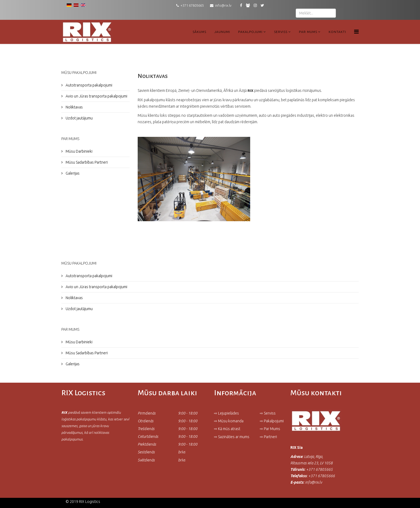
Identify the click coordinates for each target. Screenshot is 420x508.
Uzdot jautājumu (79, 118)
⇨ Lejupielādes (226, 413)
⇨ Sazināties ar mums (232, 437)
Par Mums (308, 32)
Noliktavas (74, 107)
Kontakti (337, 32)
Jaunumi (222, 32)
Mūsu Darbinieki (79, 151)
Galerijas (72, 173)
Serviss (281, 32)
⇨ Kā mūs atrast (227, 429)
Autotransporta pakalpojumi (89, 85)
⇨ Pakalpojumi (272, 421)
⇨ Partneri (269, 437)
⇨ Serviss (268, 413)
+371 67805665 (192, 5)
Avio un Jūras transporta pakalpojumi (96, 96)
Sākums (199, 32)
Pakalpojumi (250, 32)
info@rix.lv (223, 5)
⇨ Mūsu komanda (229, 421)
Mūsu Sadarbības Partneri (86, 162)
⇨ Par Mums (270, 429)
